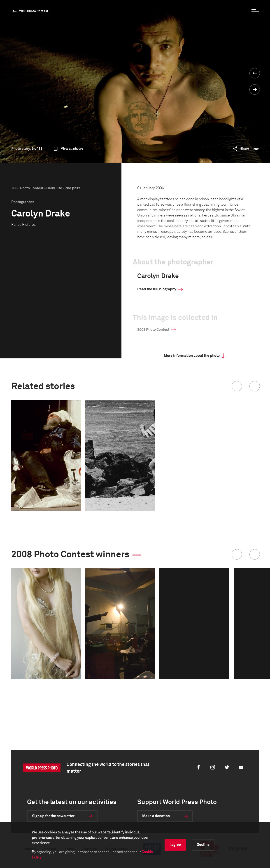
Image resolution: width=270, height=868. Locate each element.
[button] (237, 386)
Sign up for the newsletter (53, 816)
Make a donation (156, 816)
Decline (203, 845)
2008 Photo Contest (34, 11)
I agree (175, 845)
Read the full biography (157, 289)
